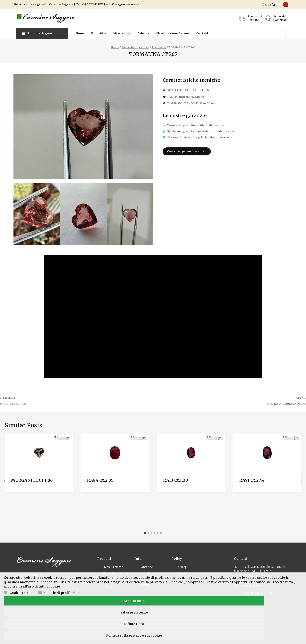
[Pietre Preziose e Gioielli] (46, 18)
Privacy (182, 567)
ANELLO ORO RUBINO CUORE (231, 401)
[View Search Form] (269, 4)
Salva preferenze (114, 635)
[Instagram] (286, 5)
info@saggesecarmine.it (123, 4)
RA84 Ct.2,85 (100, 480)
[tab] (145, 533)
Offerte (122, 34)
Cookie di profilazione (63, 626)
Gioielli (107, 580)
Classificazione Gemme (173, 33)
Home (80, 33)
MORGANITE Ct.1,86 (75, 401)
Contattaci (147, 567)
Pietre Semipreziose (116, 574)
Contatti (202, 33)
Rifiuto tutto (189, 635)
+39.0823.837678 (93, 4)
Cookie (181, 574)
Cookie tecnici (22, 626)
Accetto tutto (40, 635)
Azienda (143, 33)
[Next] (301, 481)
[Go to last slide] (5, 481)
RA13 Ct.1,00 (176, 480)
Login (181, 580)
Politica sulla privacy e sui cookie (263, 635)
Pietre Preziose (113, 567)
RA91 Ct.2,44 (252, 480)
